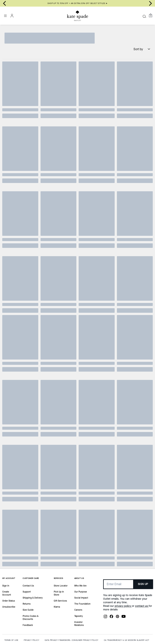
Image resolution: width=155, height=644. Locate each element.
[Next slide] (150, 3)
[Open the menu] (5, 16)
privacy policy (123, 606)
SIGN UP (143, 584)
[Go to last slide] (5, 3)
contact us (142, 606)
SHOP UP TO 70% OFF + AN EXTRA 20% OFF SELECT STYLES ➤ (77, 3)
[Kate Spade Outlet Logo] (77, 16)
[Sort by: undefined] (147, 49)
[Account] (12, 16)
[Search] (144, 16)
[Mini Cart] (150, 15)
